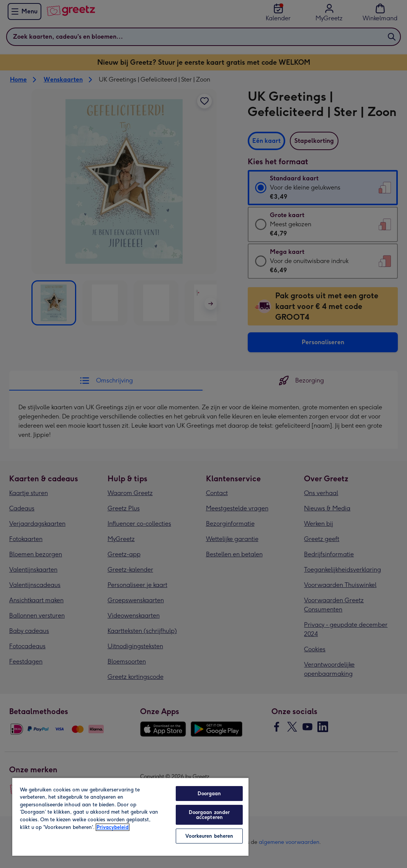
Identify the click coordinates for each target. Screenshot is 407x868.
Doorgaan (209, 794)
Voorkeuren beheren (209, 836)
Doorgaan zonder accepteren (209, 815)
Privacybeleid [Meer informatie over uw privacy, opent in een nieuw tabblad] (113, 827)
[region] (130, 817)
